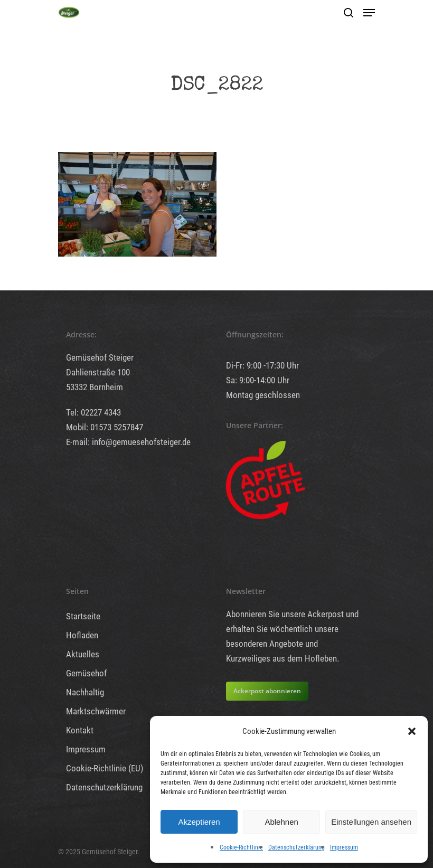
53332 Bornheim (95, 387)
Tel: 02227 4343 (93, 412)
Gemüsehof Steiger (100, 357)
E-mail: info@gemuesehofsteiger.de (128, 442)
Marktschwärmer (96, 711)
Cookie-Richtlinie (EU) (105, 768)
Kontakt (80, 730)
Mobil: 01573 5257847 (105, 427)
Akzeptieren (199, 822)
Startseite (83, 616)
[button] (412, 731)
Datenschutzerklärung (296, 847)
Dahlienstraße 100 (98, 372)
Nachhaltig (85, 692)
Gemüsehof (86, 673)
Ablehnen (281, 822)
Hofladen (82, 635)
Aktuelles (83, 654)
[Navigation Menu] (369, 13)
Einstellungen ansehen (371, 822)
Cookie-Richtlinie (241, 847)
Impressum (344, 847)
